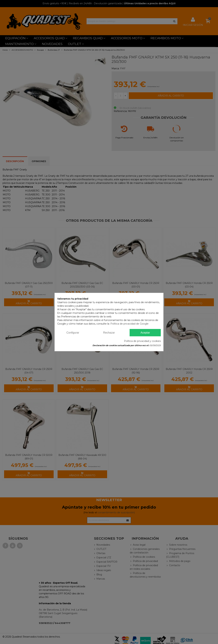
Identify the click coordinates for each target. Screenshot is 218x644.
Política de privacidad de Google (129, 324)
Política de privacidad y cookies (142, 341)
